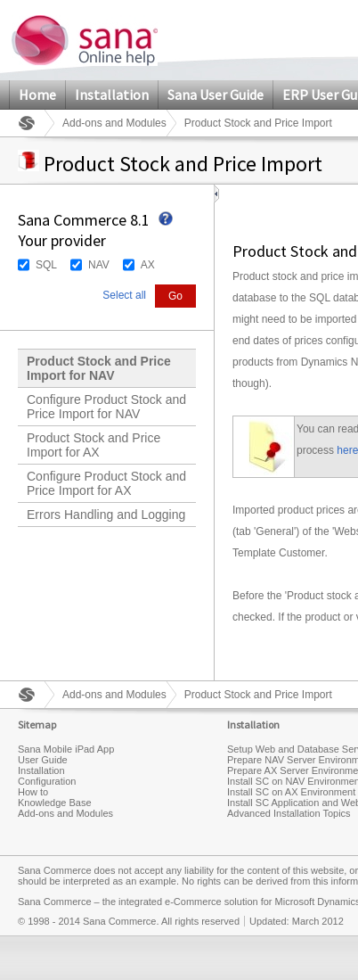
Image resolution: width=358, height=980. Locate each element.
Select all (124, 295)
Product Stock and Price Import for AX (94, 445)
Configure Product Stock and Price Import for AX (106, 483)
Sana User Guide (216, 95)
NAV (99, 265)
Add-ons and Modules (114, 123)
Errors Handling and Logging (106, 515)
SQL (46, 265)
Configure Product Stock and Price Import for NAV (106, 407)
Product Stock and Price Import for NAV (99, 368)
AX (148, 265)
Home (37, 95)
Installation (112, 95)
